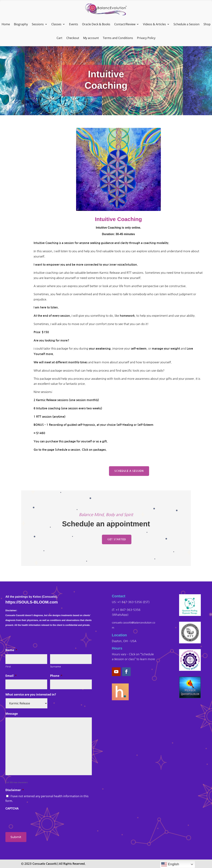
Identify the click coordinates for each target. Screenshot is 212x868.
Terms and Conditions (118, 38)
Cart (59, 38)
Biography (21, 24)
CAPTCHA (12, 809)
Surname (56, 666)
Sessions (38, 24)
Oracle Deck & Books (96, 24)
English (170, 864)
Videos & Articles (154, 24)
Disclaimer (15, 790)
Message (12, 714)
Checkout (73, 38)
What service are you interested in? (31, 695)
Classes (56, 24)
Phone (56, 676)
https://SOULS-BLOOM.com (32, 602)
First (8, 666)
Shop (207, 24)
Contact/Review (125, 24)
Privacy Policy (146, 38)
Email (11, 676)
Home (6, 24)
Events (74, 24)
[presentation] (33, 819)
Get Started (117, 539)
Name (11, 650)
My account (91, 38)
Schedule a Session (187, 24)
